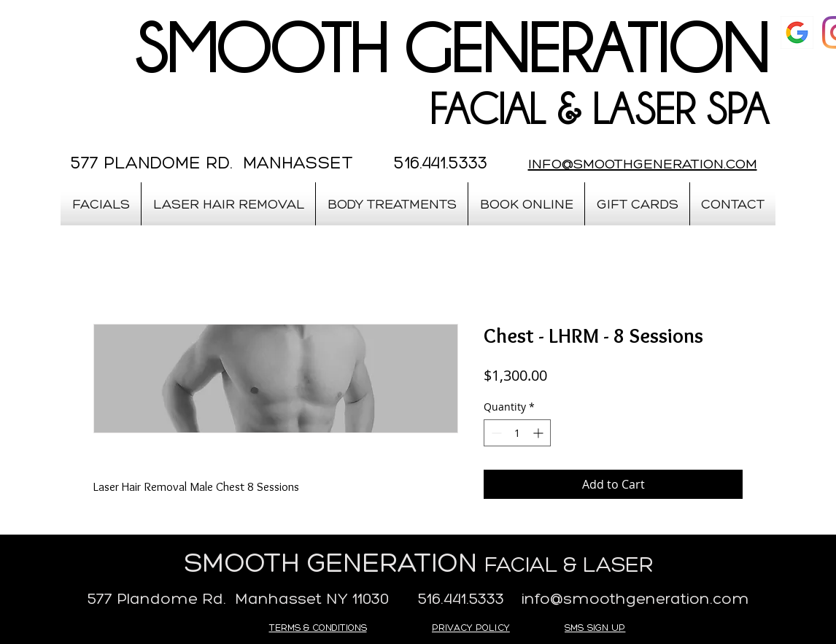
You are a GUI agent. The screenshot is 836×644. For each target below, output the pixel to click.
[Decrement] (495, 433)
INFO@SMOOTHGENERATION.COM (643, 163)
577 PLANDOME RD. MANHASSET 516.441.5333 (279, 162)
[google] (797, 32)
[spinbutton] (517, 433)
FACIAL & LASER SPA (599, 109)
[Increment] (539, 433)
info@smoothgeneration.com (635, 598)
